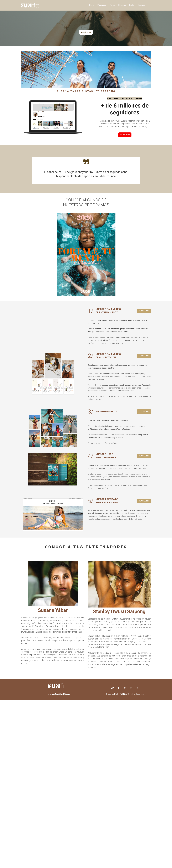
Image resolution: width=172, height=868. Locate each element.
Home (92, 5)
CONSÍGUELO (144, 311)
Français (142, 5)
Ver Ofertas (86, 32)
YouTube (125, 135)
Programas (102, 5)
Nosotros (122, 5)
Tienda (112, 5)
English (132, 5)
